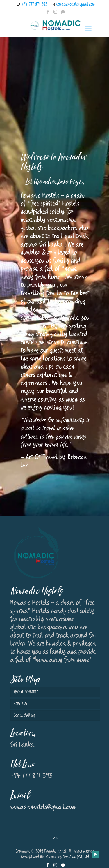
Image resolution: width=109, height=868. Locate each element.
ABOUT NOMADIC (26, 692)
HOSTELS (20, 704)
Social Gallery (24, 715)
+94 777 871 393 (34, 5)
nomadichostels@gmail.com (75, 5)
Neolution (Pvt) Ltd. (76, 857)
